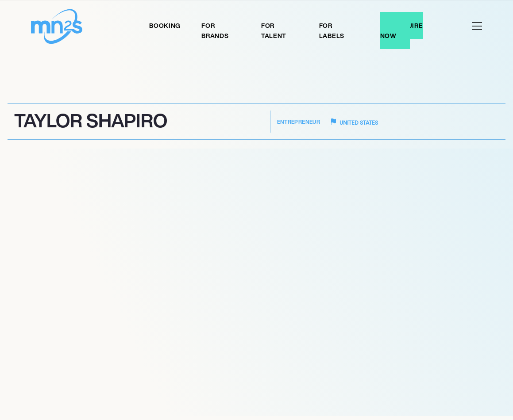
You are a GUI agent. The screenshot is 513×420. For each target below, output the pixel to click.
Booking (165, 25)
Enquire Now (402, 31)
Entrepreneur (299, 122)
